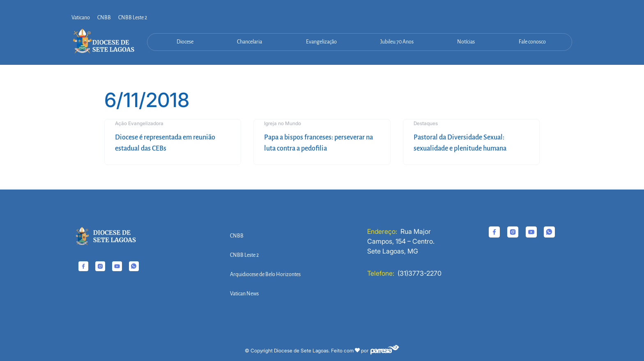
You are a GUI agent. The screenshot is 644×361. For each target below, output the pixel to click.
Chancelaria (250, 42)
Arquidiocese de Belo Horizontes (265, 274)
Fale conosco (532, 42)
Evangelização (321, 42)
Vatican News (244, 294)
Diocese (185, 42)
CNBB (104, 18)
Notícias (466, 42)
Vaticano (81, 18)
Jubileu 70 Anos (397, 42)
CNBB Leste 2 (133, 18)
